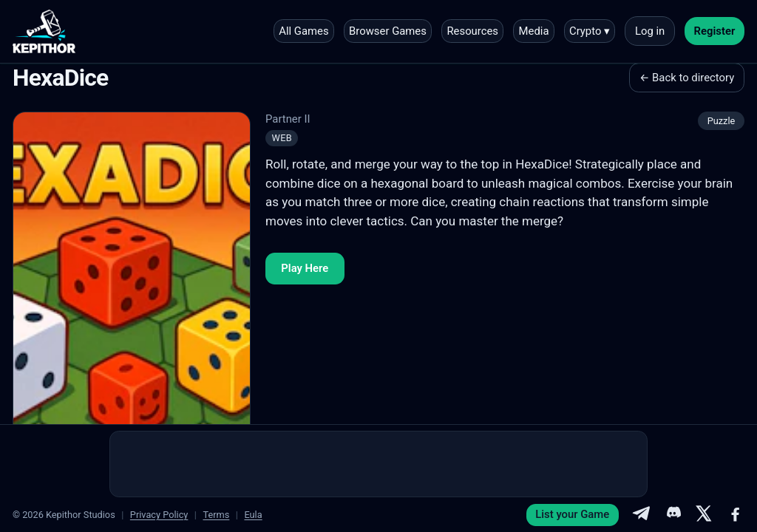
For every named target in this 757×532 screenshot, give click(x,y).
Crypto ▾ (590, 31)
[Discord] (673, 515)
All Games (303, 31)
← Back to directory (687, 78)
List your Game (572, 514)
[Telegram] (641, 515)
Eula (253, 515)
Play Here (305, 268)
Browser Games (388, 31)
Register (715, 31)
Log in (650, 31)
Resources (472, 31)
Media (534, 31)
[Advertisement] (378, 464)
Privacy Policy (159, 515)
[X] (704, 515)
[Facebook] (736, 515)
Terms (216, 515)
